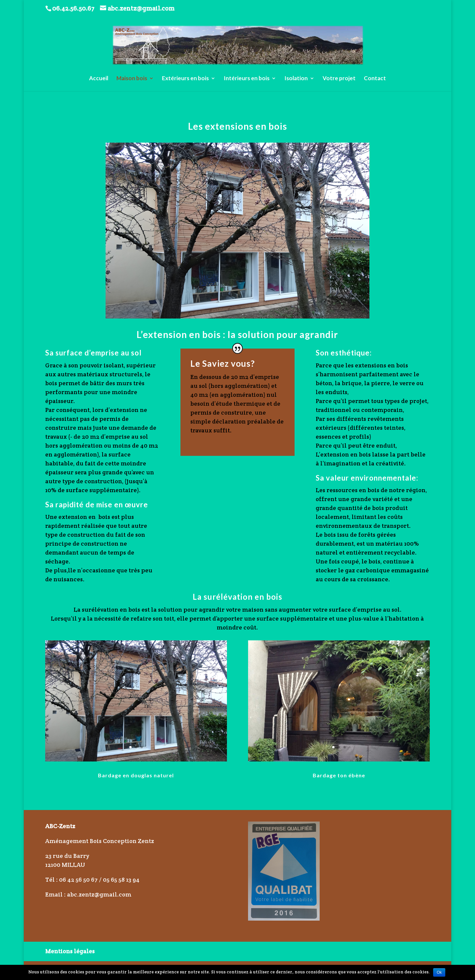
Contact (375, 79)
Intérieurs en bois (247, 79)
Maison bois (132, 79)
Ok (439, 972)
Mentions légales (70, 951)
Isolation (296, 79)
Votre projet (339, 79)
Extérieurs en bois (185, 79)
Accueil (99, 79)
